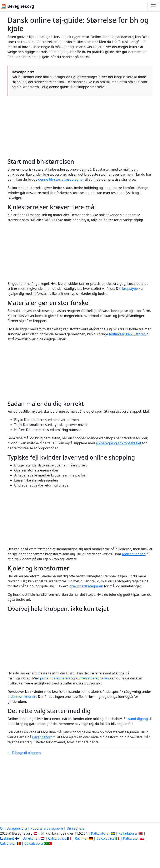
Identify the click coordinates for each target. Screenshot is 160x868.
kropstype (130, 289)
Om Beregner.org (13, 828)
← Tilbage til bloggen (24, 753)
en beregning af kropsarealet (119, 443)
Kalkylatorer (100, 833)
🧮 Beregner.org (18, 6)
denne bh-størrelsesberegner (61, 179)
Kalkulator (131, 838)
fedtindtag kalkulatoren (127, 334)
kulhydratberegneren (92, 678)
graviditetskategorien (86, 586)
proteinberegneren (55, 678)
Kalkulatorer (128, 833)
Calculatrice (57, 838)
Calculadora (34, 843)
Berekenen (31, 838)
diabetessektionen (22, 697)
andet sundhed (134, 554)
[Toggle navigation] (153, 6)
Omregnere (76, 828)
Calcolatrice (106, 838)
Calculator (8, 843)
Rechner (81, 838)
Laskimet (7, 838)
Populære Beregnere (47, 828)
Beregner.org (42, 737)
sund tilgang (138, 719)
